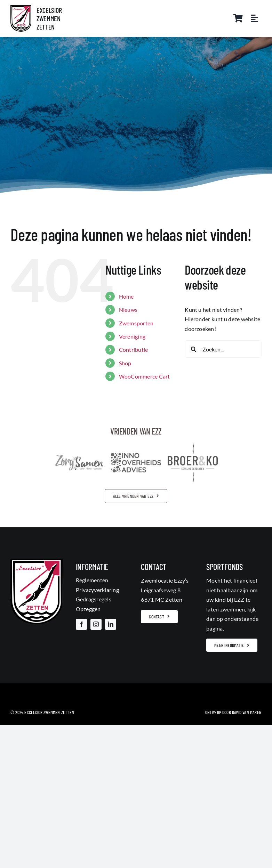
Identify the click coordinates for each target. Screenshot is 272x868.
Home (126, 296)
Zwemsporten (136, 323)
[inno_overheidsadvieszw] (136, 456)
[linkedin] (111, 624)
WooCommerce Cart (145, 376)
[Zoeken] (193, 349)
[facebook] (81, 624)
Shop (125, 363)
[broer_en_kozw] (193, 446)
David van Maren (247, 712)
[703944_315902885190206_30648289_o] (21, 8)
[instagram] (96, 624)
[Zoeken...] (223, 349)
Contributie (134, 350)
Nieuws (128, 310)
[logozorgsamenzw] (79, 457)
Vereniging (132, 336)
